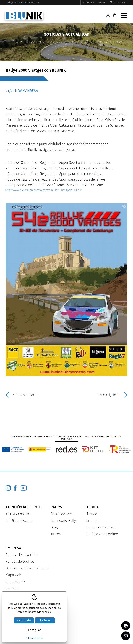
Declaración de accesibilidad (27, 568)
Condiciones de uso (102, 527)
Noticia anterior (20, 395)
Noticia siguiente (112, 395)
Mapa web (13, 575)
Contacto (102, 2)
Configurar (34, 630)
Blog (54, 527)
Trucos (56, 534)
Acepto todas (24, 620)
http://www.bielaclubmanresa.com (26, 190)
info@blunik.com (15, 2)
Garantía (93, 520)
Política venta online (102, 534)
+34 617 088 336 (32, 2)
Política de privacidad (22, 555)
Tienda (92, 514)
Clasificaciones (62, 514)
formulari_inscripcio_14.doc (65, 190)
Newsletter (119, 2)
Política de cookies (20, 561)
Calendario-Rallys (64, 520)
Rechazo (45, 620)
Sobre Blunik (88, 2)
